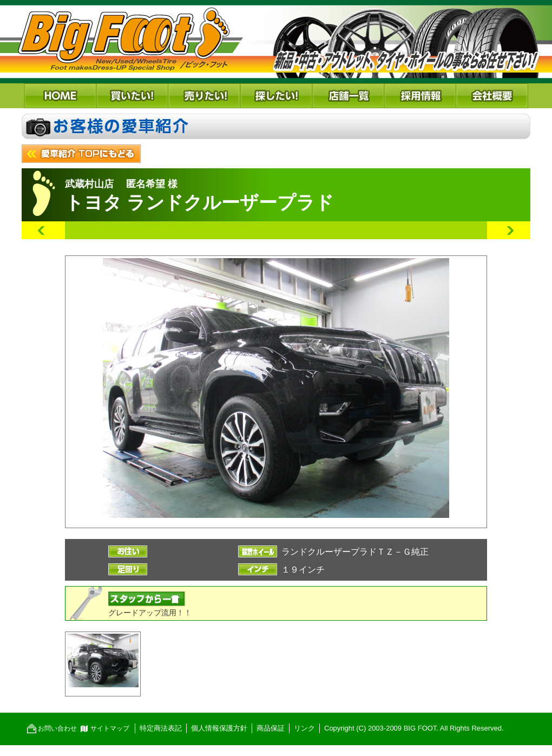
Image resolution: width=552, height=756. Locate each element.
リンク (304, 728)
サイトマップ (110, 728)
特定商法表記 (161, 728)
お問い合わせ (57, 728)
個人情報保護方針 (219, 728)
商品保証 (271, 728)
